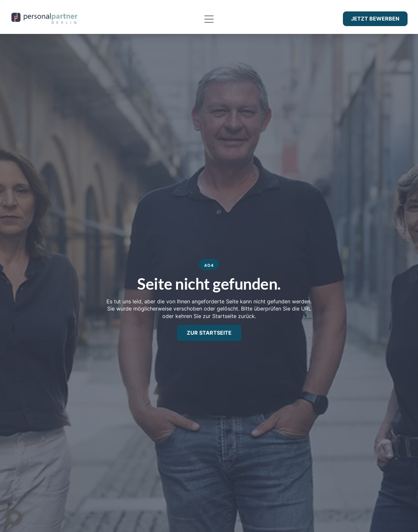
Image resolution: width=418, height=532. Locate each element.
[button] (209, 19)
